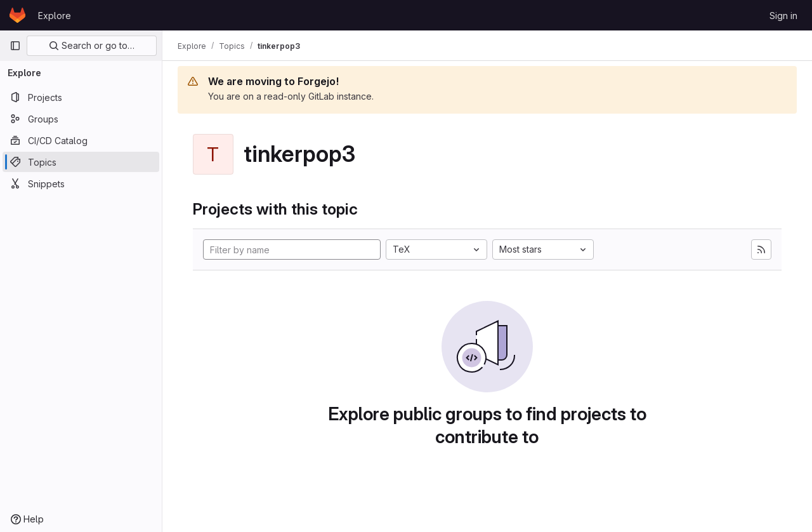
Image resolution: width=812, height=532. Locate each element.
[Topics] (81, 162)
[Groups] (81, 119)
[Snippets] (81, 183)
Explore (55, 16)
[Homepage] (17, 15)
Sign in (783, 16)
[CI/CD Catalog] (81, 140)
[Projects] (81, 97)
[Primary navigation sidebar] (15, 46)
